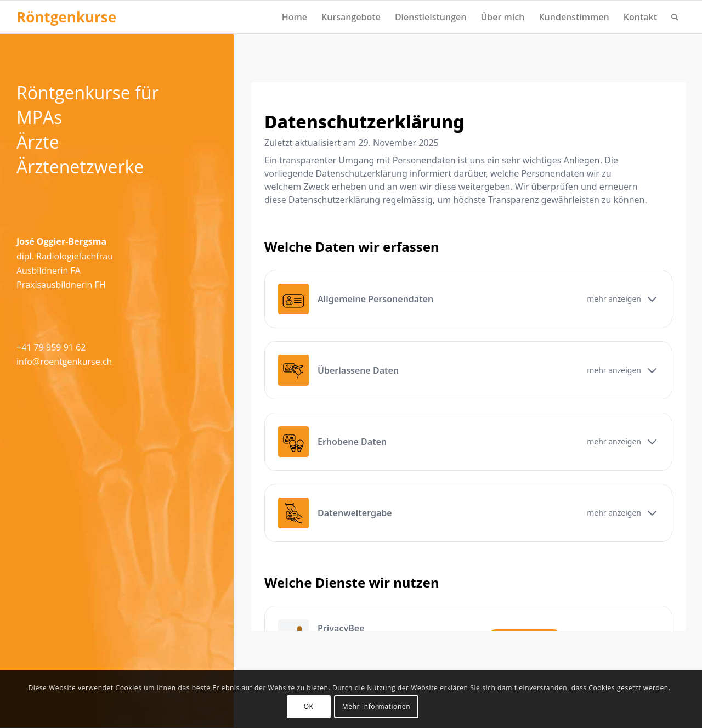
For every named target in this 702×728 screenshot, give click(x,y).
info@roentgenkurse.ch (64, 362)
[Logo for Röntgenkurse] (66, 17)
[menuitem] (295, 17)
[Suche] (675, 17)
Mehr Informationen (376, 706)
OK (309, 706)
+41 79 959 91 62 (51, 347)
